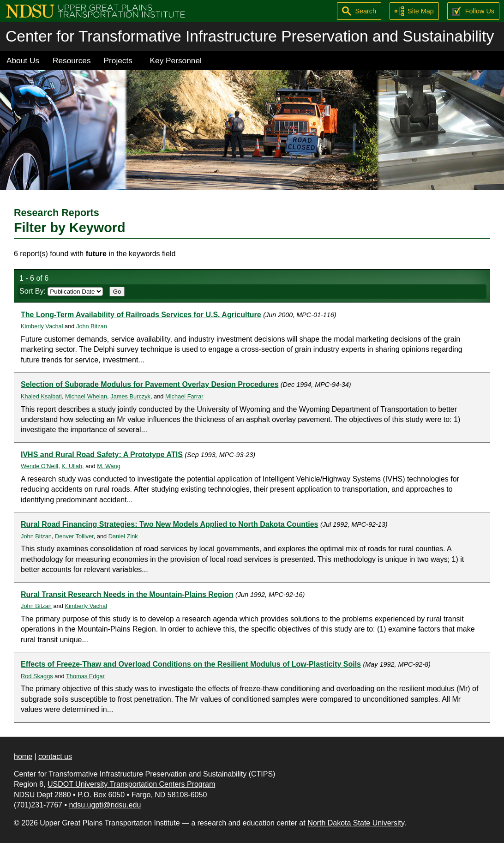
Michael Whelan (86, 396)
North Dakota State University (356, 823)
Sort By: (61, 291)
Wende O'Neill (39, 466)
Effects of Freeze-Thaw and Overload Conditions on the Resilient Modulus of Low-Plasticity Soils (191, 664)
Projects (118, 60)
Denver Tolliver (74, 536)
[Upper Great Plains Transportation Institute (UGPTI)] (95, 10)
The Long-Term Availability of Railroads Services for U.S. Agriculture (141, 315)
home (23, 756)
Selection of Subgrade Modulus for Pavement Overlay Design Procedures (150, 384)
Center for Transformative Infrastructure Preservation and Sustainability (250, 36)
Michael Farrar (184, 396)
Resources (72, 60)
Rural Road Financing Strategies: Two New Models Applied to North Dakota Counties (170, 524)
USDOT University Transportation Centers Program (131, 784)
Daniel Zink (123, 536)
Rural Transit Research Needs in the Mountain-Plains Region (127, 594)
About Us (23, 60)
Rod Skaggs (37, 676)
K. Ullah (72, 466)
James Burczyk (130, 396)
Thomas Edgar (85, 676)
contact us (55, 756)
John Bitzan (92, 326)
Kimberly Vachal (42, 326)
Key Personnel (176, 60)
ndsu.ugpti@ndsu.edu (105, 805)
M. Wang (109, 466)
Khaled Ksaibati (41, 396)
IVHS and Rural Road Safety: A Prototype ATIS (102, 455)
